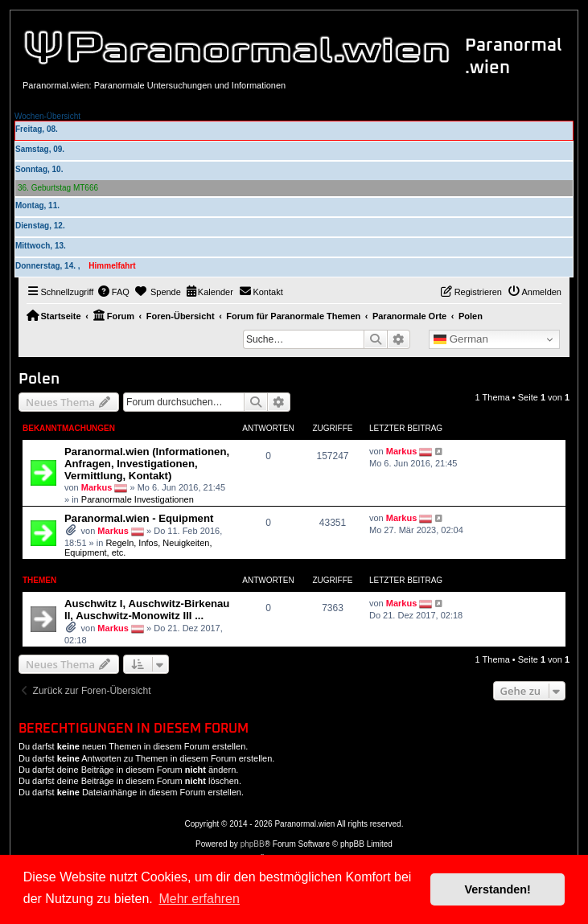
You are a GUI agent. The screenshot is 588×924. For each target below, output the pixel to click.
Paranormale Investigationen (138, 499)
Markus (97, 487)
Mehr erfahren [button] (199, 899)
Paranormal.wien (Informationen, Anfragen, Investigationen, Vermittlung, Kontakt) (147, 464)
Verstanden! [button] (498, 889)
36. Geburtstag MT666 (58, 188)
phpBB (253, 844)
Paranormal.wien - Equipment (139, 518)
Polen (39, 379)
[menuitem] (113, 292)
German (461, 339)
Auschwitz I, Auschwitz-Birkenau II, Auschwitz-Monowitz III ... (147, 610)
